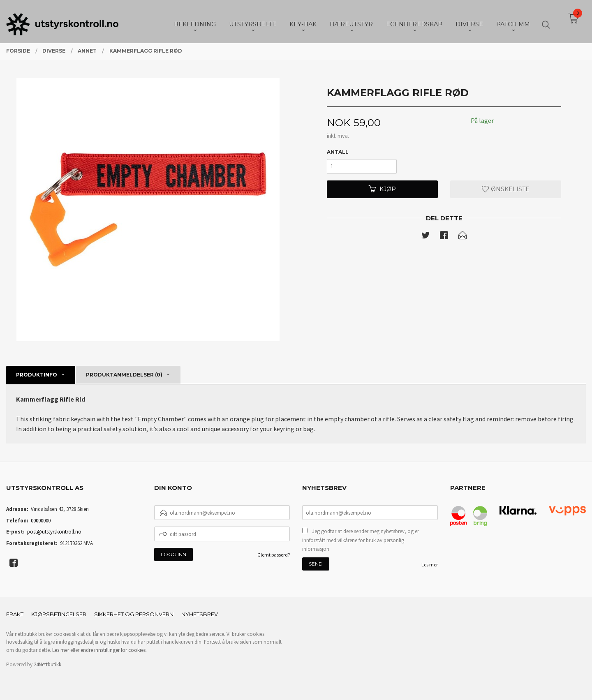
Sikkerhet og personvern (134, 614)
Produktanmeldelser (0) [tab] (124, 375)
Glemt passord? (274, 555)
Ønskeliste (506, 189)
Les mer (430, 565)
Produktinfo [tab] (37, 375)
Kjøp (382, 189)
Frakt (15, 614)
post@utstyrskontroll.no (54, 532)
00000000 (41, 521)
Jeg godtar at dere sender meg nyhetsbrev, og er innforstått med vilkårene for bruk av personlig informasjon (361, 540)
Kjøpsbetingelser (59, 614)
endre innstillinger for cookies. (114, 650)
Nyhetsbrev (200, 614)
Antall (338, 152)
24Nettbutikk (47, 664)
